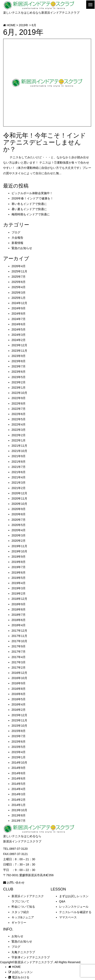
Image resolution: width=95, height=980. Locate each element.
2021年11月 (19, 446)
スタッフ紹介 (20, 912)
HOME (15, 967)
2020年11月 (19, 498)
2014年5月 (19, 784)
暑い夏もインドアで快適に (29, 209)
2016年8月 (19, 689)
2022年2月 (19, 435)
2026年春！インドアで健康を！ (32, 198)
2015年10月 (19, 726)
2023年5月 (19, 377)
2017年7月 (19, 652)
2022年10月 (19, 393)
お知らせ (17, 936)
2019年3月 (19, 588)
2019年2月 (19, 593)
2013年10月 (19, 810)
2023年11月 (19, 351)
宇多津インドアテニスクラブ (31, 957)
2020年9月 (19, 509)
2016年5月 (19, 699)
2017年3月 (19, 662)
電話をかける (19, 977)
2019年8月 (19, 562)
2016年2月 (19, 710)
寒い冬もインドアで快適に (29, 204)
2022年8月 (19, 403)
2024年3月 (19, 335)
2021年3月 (19, 483)
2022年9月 (19, 398)
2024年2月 (19, 340)
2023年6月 (19, 372)
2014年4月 (19, 789)
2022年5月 (19, 419)
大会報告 (17, 238)
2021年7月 (19, 467)
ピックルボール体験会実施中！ (32, 193)
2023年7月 (19, 366)
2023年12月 (19, 345)
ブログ (16, 232)
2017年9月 (19, 646)
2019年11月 (19, 546)
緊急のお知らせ (22, 248)
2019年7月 (19, 567)
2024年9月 (19, 308)
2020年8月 (19, 514)
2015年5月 (19, 747)
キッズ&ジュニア (23, 917)
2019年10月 (19, 551)
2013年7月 (19, 821)
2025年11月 (19, 271)
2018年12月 (19, 599)
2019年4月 (19, 583)
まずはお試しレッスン (74, 896)
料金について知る (23, 907)
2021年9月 (19, 456)
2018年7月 (19, 615)
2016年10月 (19, 678)
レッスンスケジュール (74, 907)
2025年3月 (19, 293)
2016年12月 (19, 673)
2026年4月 (19, 266)
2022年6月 (19, 414)
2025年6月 (19, 282)
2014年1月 (19, 805)
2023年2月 (19, 382)
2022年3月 (19, 430)
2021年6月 (19, 472)
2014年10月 (19, 763)
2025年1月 (19, 298)
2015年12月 (19, 715)
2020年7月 (19, 520)
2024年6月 (19, 324)
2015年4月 (19, 752)
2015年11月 (19, 720)
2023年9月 (19, 356)
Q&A (62, 901)
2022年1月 (19, 440)
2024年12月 (19, 303)
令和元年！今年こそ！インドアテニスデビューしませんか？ (45, 142)
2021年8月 (19, 462)
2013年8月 (19, 815)
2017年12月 (19, 631)
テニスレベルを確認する (75, 912)
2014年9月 (19, 768)
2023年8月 (19, 361)
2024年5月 (19, 329)
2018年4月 (19, 625)
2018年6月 (19, 620)
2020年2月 (19, 541)
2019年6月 (19, 573)
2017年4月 (19, 657)
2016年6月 (19, 694)
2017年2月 (19, 668)
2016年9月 (19, 683)
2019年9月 (19, 557)
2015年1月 (19, 757)
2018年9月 (19, 604)
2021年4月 (19, 477)
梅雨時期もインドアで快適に (31, 214)
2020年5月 (19, 525)
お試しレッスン (21, 972)
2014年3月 (19, 794)
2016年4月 (19, 704)
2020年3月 (19, 535)
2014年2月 (19, 800)
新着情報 (17, 243)
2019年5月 (19, 578)
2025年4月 (19, 287)
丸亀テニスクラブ (23, 952)
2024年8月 (19, 314)
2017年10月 (19, 641)
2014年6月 (19, 778)
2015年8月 (19, 731)
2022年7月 (19, 409)
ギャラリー (19, 923)
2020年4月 (19, 530)
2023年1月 (19, 388)
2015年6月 (19, 742)
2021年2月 (19, 488)
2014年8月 (19, 773)
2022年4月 (19, 424)
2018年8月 (19, 609)
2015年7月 (19, 736)
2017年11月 (19, 636)
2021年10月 (19, 451)
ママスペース (68, 917)
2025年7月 (19, 277)
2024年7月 (19, 319)
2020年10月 (19, 504)
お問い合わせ (14, 882)
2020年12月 (19, 493)
